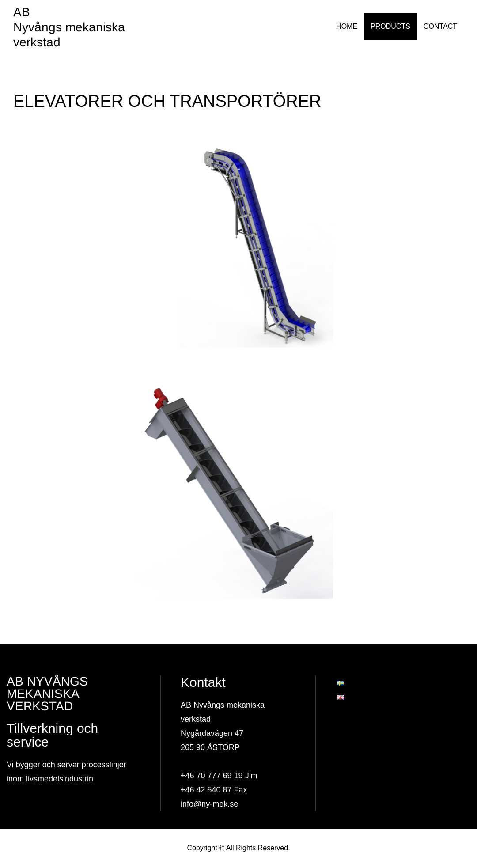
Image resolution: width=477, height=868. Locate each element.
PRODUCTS (390, 26)
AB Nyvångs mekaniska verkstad (69, 27)
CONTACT (440, 26)
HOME (347, 26)
